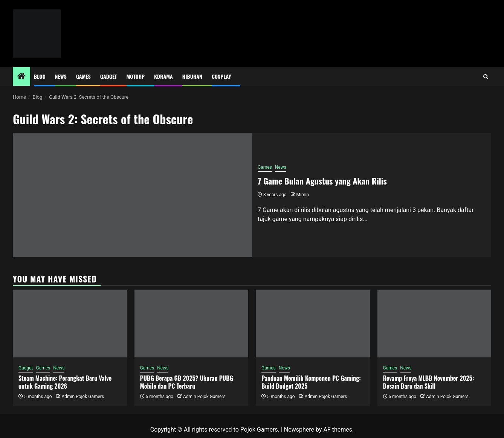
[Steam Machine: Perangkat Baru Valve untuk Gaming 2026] (70, 324)
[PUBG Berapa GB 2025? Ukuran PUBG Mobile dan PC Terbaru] (192, 324)
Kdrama (163, 76)
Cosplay (221, 76)
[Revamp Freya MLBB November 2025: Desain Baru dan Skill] (435, 324)
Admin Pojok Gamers (83, 397)
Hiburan (192, 76)
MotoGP (136, 76)
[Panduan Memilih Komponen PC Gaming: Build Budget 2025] (313, 324)
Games (83, 76)
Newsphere (299, 430)
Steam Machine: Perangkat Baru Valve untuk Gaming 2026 (65, 382)
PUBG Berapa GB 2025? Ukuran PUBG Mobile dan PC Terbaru (187, 382)
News (61, 76)
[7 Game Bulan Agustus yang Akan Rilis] (132, 195)
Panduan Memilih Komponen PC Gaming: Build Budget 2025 (311, 382)
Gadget (109, 76)
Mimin (303, 195)
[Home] (21, 77)
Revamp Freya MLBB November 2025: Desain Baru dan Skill (429, 382)
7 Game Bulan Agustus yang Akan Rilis (322, 181)
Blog (40, 76)
